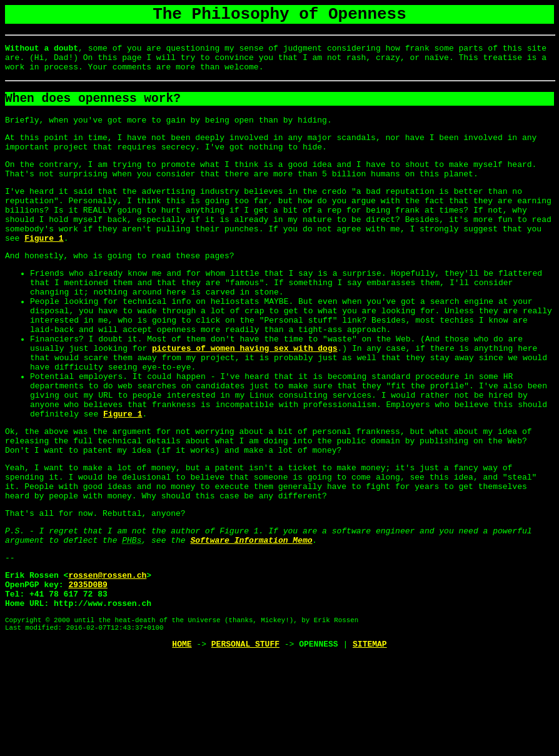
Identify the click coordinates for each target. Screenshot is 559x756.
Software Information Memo (251, 623)
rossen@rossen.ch (107, 662)
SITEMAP (370, 742)
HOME (182, 742)
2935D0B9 (88, 673)
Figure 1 (44, 271)
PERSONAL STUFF (245, 742)
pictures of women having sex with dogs (244, 400)
